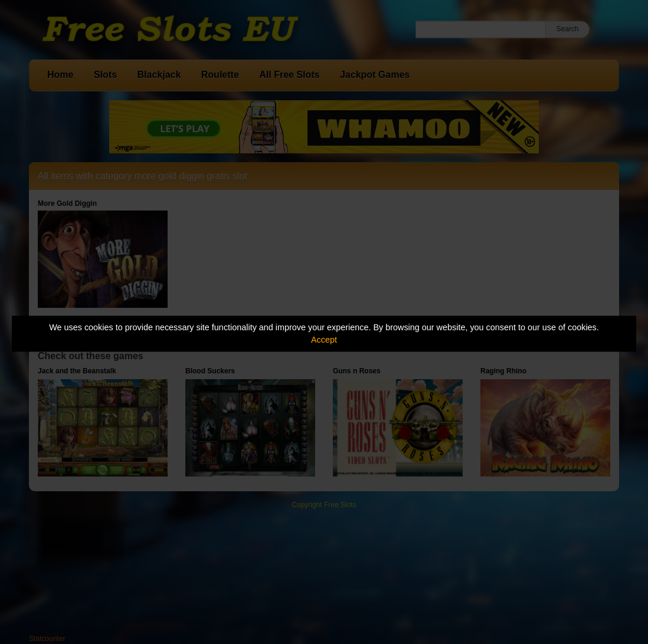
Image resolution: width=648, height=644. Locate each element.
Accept (324, 340)
